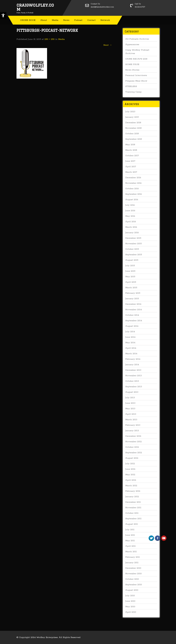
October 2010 (132, 579)
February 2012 (133, 491)
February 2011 (133, 557)
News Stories (132, 70)
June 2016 (130, 211)
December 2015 (133, 238)
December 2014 (133, 304)
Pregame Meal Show (136, 81)
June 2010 (130, 601)
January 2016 (132, 233)
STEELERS (131, 86)
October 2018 (132, 134)
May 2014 (130, 343)
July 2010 (130, 596)
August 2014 (132, 326)
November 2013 (133, 376)
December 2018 (133, 123)
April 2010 (131, 612)
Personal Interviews (136, 75)
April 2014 (131, 348)
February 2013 (133, 425)
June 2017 (130, 161)
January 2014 (132, 365)
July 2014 (130, 332)
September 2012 (134, 453)
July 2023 (130, 112)
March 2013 (131, 420)
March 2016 (131, 227)
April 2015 (131, 282)
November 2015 (133, 244)
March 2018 (131, 150)
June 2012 (130, 469)
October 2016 (132, 189)
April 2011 (130, 546)
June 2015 (130, 271)
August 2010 (132, 590)
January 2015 (132, 299)
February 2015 (133, 293)
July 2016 (130, 205)
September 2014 (134, 321)
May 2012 (130, 475)
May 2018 (130, 145)
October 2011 (132, 513)
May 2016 (130, 216)
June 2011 (130, 535)
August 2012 (132, 458)
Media (55, 20)
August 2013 (132, 392)
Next (108, 45)
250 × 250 (49, 39)
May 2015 (130, 277)
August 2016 (132, 200)
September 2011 (133, 519)
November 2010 (133, 574)
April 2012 (131, 480)
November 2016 (133, 183)
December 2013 (133, 370)
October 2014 (132, 315)
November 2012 (133, 442)
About (44, 20)
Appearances (132, 44)
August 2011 (132, 524)
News (66, 20)
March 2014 (131, 354)
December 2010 (133, 568)
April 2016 (131, 222)
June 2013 (130, 403)
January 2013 (132, 431)
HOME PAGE (132, 64)
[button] (3, 15)
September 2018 (134, 139)
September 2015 (134, 255)
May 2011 (130, 541)
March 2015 (131, 288)
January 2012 (132, 497)
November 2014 (134, 310)
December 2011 (133, 502)
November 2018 (133, 128)
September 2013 (134, 387)
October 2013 (132, 381)
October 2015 (132, 249)
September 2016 (134, 194)
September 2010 (134, 585)
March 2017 (131, 172)
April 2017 (131, 167)
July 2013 (130, 398)
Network (105, 20)
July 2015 (130, 266)
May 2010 (130, 607)
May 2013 (130, 409)
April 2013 (131, 414)
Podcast (78, 20)
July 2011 (130, 530)
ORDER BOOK (28, 20)
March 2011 (131, 552)
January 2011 (132, 563)
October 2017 (132, 156)
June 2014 (130, 337)
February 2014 (133, 359)
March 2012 (131, 486)
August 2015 (132, 260)
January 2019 (132, 117)
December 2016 (133, 178)
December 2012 (133, 436)
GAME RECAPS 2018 (136, 59)
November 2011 (133, 508)
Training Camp (133, 92)
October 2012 (132, 447)
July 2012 (130, 464)
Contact (91, 20)
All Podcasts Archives (137, 39)
